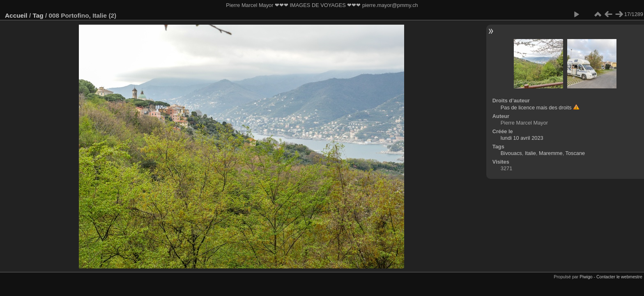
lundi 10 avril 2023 (522, 138)
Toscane (575, 153)
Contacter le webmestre (619, 277)
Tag (38, 15)
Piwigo (586, 277)
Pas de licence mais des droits (536, 108)
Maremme (551, 153)
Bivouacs (511, 153)
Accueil (16, 15)
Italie (530, 153)
